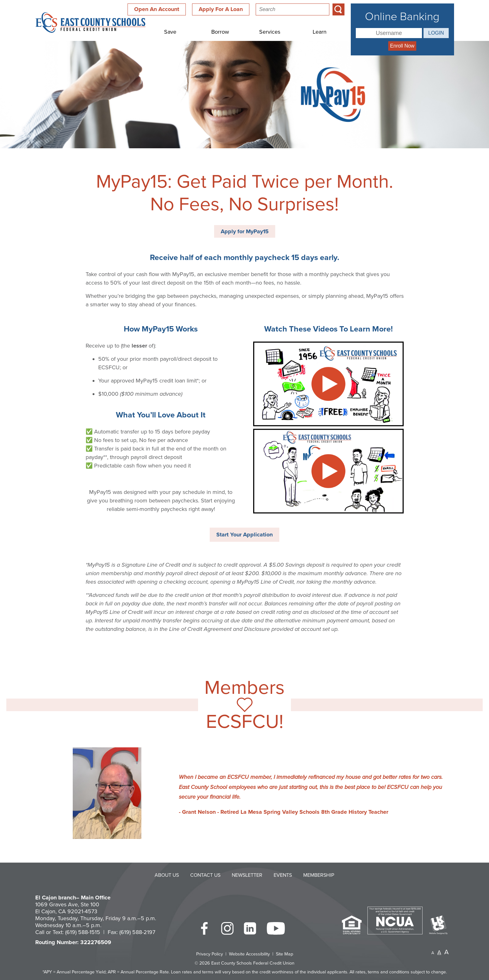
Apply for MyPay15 (245, 231)
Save (170, 32)
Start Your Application (244, 535)
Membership (319, 875)
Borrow (220, 32)
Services (270, 32)
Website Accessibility (249, 954)
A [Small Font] (433, 953)
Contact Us (205, 875)
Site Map (284, 954)
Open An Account (157, 9)
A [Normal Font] (439, 952)
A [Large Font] (446, 952)
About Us (167, 875)
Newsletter (247, 875)
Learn (320, 32)
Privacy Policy (210, 954)
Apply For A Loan (221, 9)
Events (283, 875)
